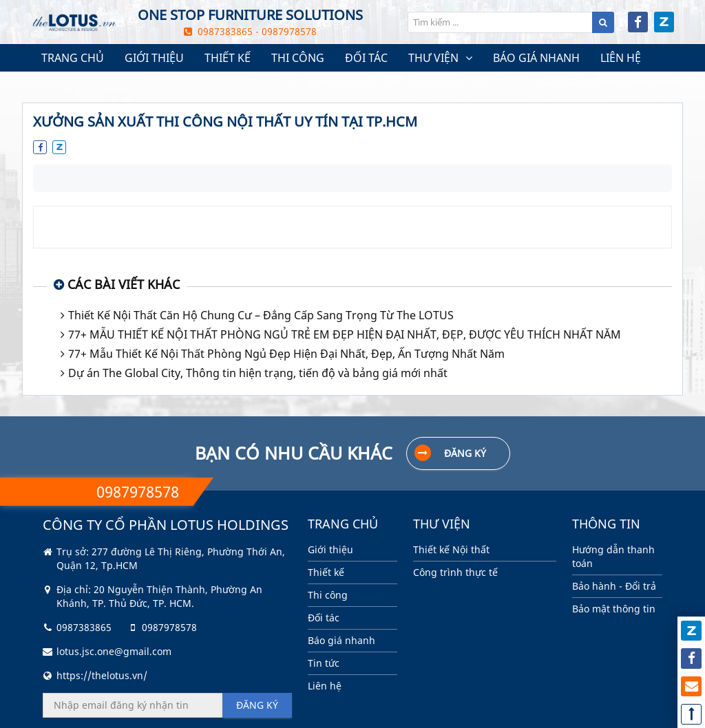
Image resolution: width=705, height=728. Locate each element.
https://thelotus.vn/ (102, 675)
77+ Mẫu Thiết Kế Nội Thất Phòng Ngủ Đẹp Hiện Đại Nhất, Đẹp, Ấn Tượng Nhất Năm (286, 354)
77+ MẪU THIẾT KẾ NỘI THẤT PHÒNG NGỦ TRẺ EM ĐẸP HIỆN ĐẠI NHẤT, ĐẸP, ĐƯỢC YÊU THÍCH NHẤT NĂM (345, 334)
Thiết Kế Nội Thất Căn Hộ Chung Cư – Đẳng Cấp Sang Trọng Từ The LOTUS (261, 315)
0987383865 (84, 627)
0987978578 (169, 627)
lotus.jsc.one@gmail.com (114, 651)
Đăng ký (451, 453)
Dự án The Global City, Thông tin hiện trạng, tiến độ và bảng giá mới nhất (258, 373)
